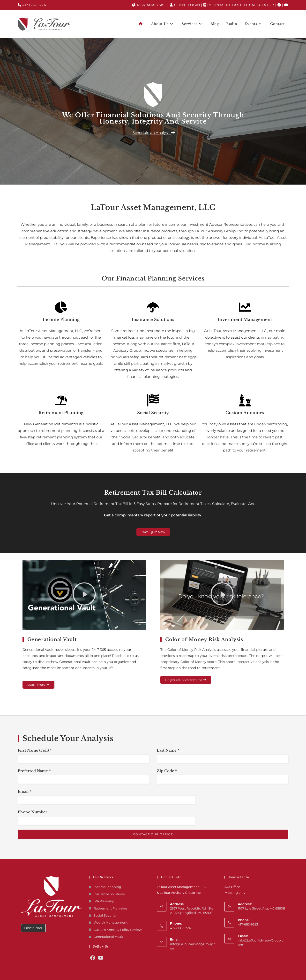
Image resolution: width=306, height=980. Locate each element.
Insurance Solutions (153, 320)
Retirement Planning (61, 413)
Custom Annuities (245, 413)
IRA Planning (104, 901)
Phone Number (32, 812)
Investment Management (245, 320)
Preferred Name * (34, 771)
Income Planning (61, 320)
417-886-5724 (32, 5)
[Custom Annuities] (245, 400)
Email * (25, 791)
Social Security (153, 413)
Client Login (185, 5)
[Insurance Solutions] (153, 307)
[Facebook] (279, 5)
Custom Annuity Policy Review (118, 930)
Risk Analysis (148, 5)
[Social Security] (153, 400)
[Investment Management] (245, 307)
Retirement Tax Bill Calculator (239, 5)
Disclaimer (33, 928)
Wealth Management (111, 922)
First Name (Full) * (35, 750)
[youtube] (286, 5)
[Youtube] (101, 958)
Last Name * (168, 750)
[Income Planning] (61, 307)
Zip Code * (167, 771)
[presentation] (223, 806)
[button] (153, 133)
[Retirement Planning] (61, 400)
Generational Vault (108, 937)
